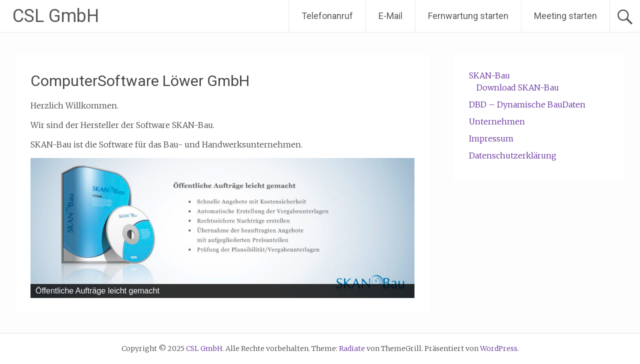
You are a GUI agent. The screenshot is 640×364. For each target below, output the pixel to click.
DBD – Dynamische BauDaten (527, 104)
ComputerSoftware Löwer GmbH (140, 81)
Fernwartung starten (468, 16)
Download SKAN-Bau (518, 87)
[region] (222, 228)
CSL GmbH (56, 16)
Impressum (491, 138)
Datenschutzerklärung (513, 155)
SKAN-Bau (489, 75)
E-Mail (390, 16)
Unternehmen (497, 121)
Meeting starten (565, 16)
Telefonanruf (327, 16)
